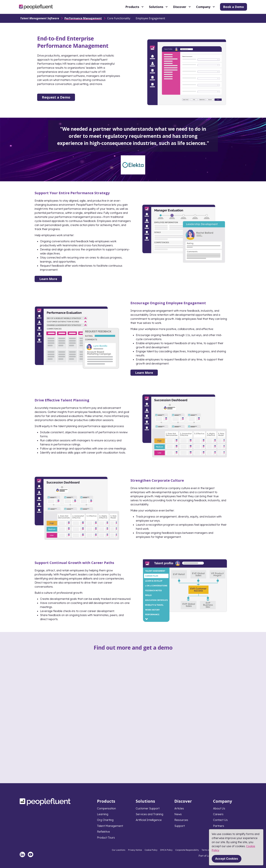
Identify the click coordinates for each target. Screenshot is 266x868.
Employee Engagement (150, 18)
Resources (181, 820)
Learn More (48, 279)
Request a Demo (56, 97)
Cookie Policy (151, 850)
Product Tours (106, 838)
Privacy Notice (135, 850)
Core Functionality (119, 18)
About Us (219, 808)
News (178, 814)
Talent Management (110, 826)
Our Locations (119, 850)
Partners (219, 826)
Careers (218, 814)
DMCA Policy (166, 850)
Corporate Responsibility (187, 850)
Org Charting (105, 820)
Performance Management (83, 18)
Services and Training (149, 814)
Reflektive (103, 832)
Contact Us (220, 820)
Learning (103, 814)
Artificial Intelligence (149, 820)
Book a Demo (234, 7)
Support (180, 826)
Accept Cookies (227, 859)
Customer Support (148, 808)
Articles (179, 808)
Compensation (106, 808)
